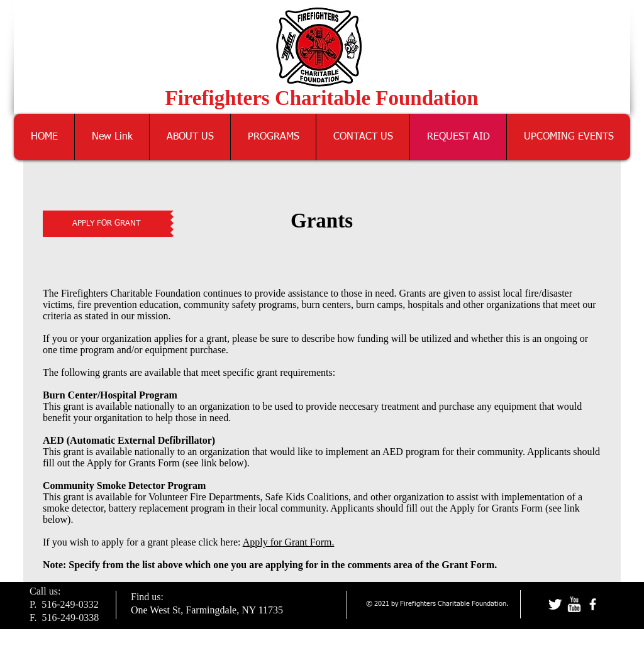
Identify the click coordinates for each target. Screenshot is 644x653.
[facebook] (593, 604)
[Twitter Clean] (555, 604)
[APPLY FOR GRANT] (107, 224)
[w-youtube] (574, 604)
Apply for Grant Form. (289, 542)
